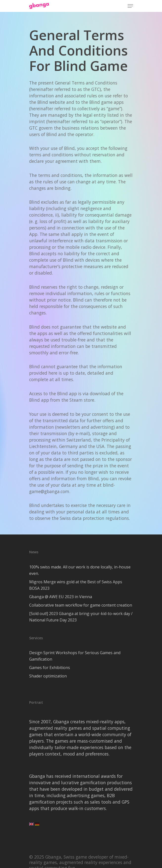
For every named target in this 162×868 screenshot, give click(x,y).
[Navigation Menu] (130, 6)
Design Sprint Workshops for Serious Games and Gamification (75, 656)
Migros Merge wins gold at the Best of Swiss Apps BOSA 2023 (76, 585)
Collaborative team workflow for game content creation (81, 605)
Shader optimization (48, 676)
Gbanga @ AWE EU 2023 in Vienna (61, 597)
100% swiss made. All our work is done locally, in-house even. (80, 570)
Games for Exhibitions (50, 668)
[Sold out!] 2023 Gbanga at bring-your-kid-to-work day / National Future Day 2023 (81, 617)
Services (36, 638)
